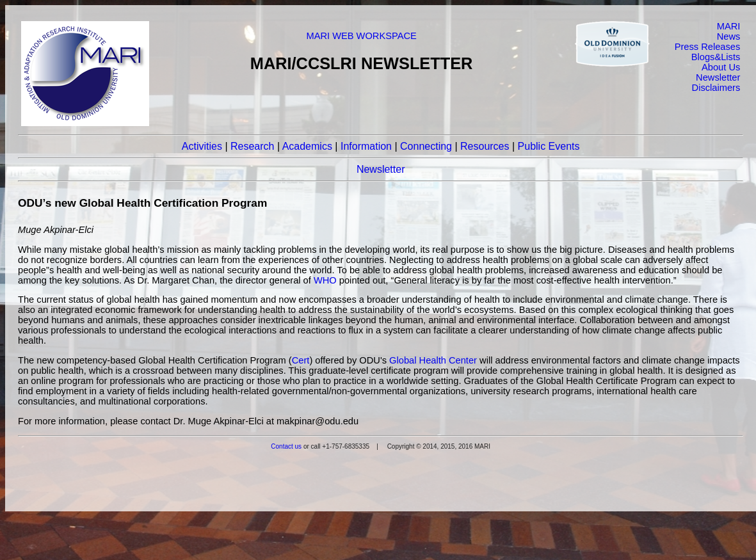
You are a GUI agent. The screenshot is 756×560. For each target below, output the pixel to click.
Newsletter (718, 77)
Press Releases (708, 47)
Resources (485, 146)
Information (366, 146)
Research (252, 146)
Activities (202, 146)
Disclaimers (716, 88)
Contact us (286, 446)
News (729, 36)
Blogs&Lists (716, 57)
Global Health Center (433, 360)
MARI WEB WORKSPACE (361, 36)
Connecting (426, 146)
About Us (721, 67)
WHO (325, 280)
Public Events (549, 146)
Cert (301, 360)
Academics (307, 146)
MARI (729, 26)
